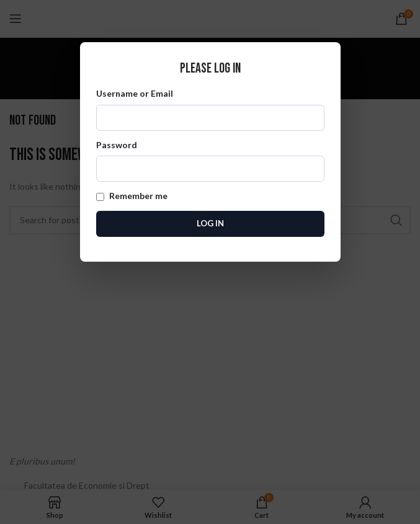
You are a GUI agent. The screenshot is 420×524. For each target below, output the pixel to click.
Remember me (132, 196)
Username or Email (210, 109)
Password (210, 161)
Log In (210, 223)
